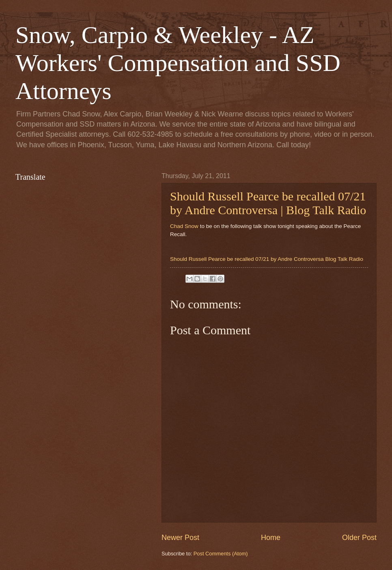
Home (271, 538)
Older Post (359, 538)
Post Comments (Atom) (221, 554)
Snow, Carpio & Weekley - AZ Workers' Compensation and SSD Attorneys (178, 63)
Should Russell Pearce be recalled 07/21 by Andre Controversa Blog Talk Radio (267, 259)
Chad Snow (184, 226)
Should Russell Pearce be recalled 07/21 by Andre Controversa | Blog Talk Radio (268, 203)
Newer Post (180, 538)
